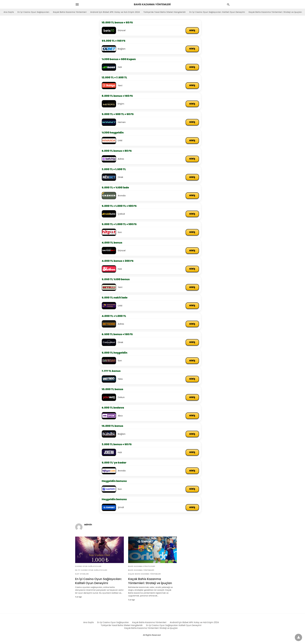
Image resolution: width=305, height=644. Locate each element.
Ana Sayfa (9, 12)
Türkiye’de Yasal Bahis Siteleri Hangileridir (165, 12)
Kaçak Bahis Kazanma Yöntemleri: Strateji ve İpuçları (275, 12)
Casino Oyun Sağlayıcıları (88, 567)
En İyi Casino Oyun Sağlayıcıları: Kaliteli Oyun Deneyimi (217, 12)
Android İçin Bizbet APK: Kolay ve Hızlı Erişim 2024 (115, 12)
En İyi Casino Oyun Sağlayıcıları (33, 12)
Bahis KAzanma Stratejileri (142, 567)
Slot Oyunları (82, 575)
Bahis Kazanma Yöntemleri (141, 571)
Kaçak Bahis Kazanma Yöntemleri (70, 12)
